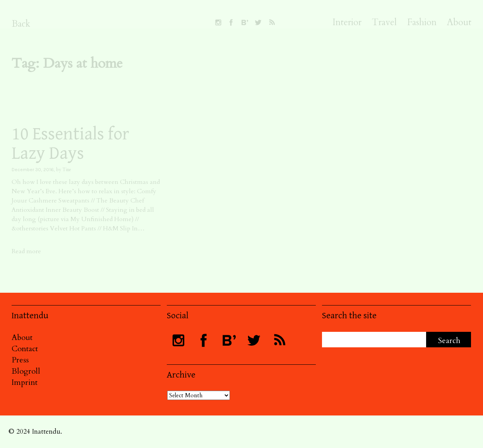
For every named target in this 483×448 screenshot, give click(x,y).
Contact (25, 349)
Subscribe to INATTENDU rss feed (272, 22)
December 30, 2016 (33, 170)
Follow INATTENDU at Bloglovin (245, 22)
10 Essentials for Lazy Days (70, 144)
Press (20, 360)
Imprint (25, 382)
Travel (384, 22)
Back (21, 24)
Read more (26, 251)
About (459, 22)
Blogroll (26, 371)
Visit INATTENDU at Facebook (231, 22)
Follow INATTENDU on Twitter (258, 22)
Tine (67, 170)
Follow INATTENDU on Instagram (218, 22)
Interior (347, 22)
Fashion (422, 22)
